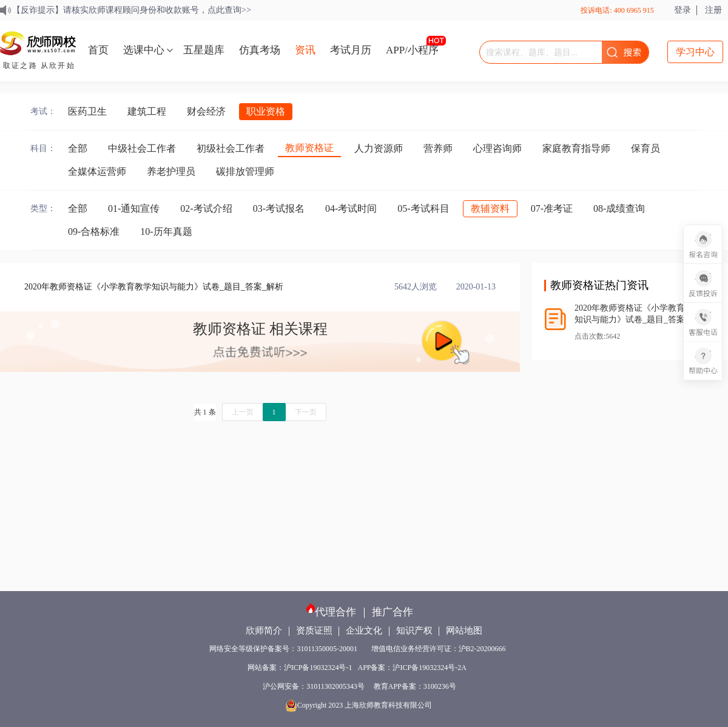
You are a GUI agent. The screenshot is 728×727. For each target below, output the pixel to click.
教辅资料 (490, 208)
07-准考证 (552, 208)
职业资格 (266, 111)
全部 (78, 148)
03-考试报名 (279, 208)
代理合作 (335, 612)
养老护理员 (171, 171)
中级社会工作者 (142, 148)
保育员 (645, 148)
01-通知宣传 (134, 208)
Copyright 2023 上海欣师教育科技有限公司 (360, 705)
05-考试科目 (423, 208)
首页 (98, 50)
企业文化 (364, 631)
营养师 (438, 148)
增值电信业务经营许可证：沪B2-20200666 (440, 649)
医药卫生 (87, 111)
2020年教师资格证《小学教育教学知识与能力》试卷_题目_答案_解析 (154, 287)
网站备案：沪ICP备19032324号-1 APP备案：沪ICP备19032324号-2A (359, 668)
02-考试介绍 (206, 208)
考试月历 (351, 50)
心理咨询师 (497, 148)
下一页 (306, 412)
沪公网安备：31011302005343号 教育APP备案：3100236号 (359, 686)
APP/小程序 (412, 50)
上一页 (243, 412)
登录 (682, 10)
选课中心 (144, 50)
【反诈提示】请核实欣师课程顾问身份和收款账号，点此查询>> (132, 10)
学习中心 (695, 52)
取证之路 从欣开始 (39, 66)
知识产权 (414, 631)
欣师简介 (264, 631)
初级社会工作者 (231, 148)
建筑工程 (147, 111)
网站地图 (464, 631)
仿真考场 (260, 50)
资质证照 (314, 631)
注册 (713, 10)
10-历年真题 (166, 232)
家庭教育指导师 (576, 148)
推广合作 (393, 612)
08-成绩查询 (619, 208)
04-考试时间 (351, 208)
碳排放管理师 (245, 171)
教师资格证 (309, 148)
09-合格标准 (94, 232)
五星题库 (204, 50)
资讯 (305, 50)
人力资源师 (379, 148)
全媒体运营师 (97, 171)
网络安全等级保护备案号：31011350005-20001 (284, 649)
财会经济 (206, 111)
